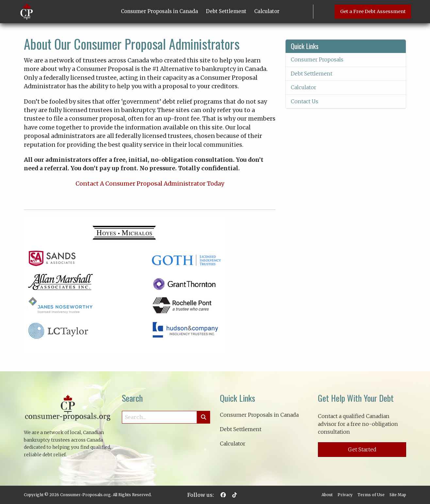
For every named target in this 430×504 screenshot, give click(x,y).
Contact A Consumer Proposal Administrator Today (150, 184)
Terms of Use (371, 495)
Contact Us (305, 101)
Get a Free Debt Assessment (373, 11)
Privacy (345, 495)
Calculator (267, 11)
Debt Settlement (226, 11)
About (327, 495)
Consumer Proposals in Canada (159, 11)
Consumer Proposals (317, 59)
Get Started (362, 449)
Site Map (398, 495)
